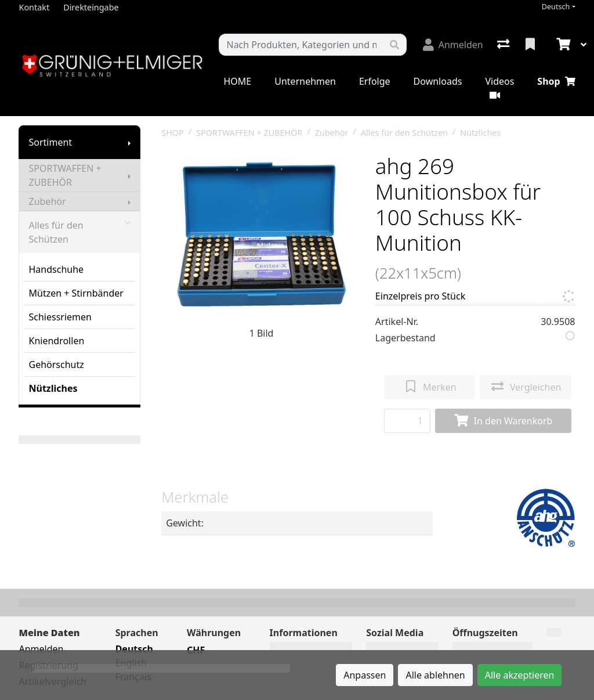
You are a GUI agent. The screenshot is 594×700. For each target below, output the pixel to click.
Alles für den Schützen (79, 232)
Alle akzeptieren (520, 675)
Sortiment (50, 142)
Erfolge (375, 81)
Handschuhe (56, 269)
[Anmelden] (453, 45)
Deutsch (556, 7)
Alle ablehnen (435, 675)
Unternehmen (305, 81)
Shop (556, 81)
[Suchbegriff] (301, 45)
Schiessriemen (60, 317)
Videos (499, 87)
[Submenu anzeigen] (129, 142)
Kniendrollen (56, 341)
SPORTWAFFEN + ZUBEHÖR (65, 175)
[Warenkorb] (562, 45)
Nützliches (53, 388)
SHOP (173, 133)
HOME (237, 81)
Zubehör (47, 201)
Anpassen (365, 675)
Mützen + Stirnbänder (76, 293)
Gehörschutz (56, 365)
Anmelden (41, 649)
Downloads (438, 81)
